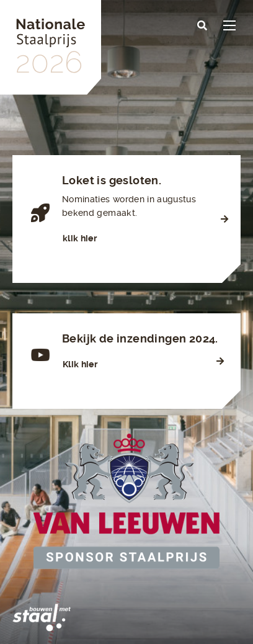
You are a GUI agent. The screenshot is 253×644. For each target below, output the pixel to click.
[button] (202, 26)
